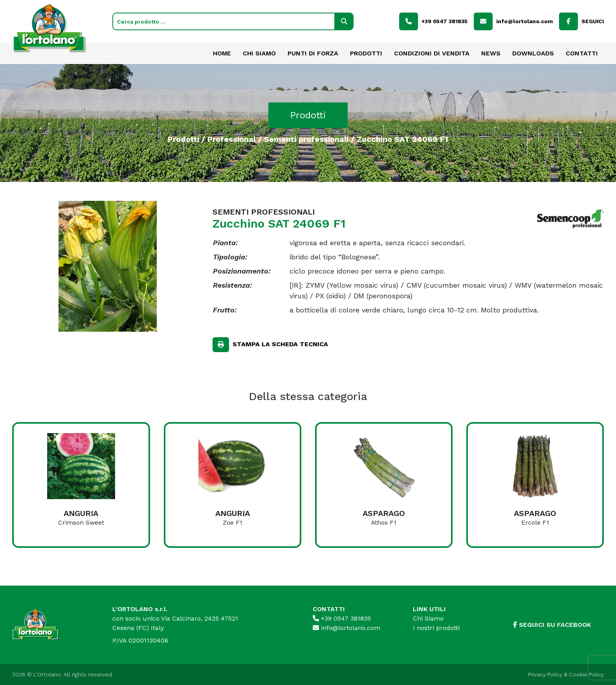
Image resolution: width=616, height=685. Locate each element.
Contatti (582, 53)
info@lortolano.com (346, 628)
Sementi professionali (306, 139)
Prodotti (366, 53)
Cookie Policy (586, 674)
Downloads (533, 53)
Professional (232, 139)
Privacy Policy (545, 674)
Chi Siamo (259, 53)
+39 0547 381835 (342, 618)
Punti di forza (313, 53)
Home (222, 53)
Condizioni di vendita (432, 53)
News (491, 53)
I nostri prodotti (436, 628)
